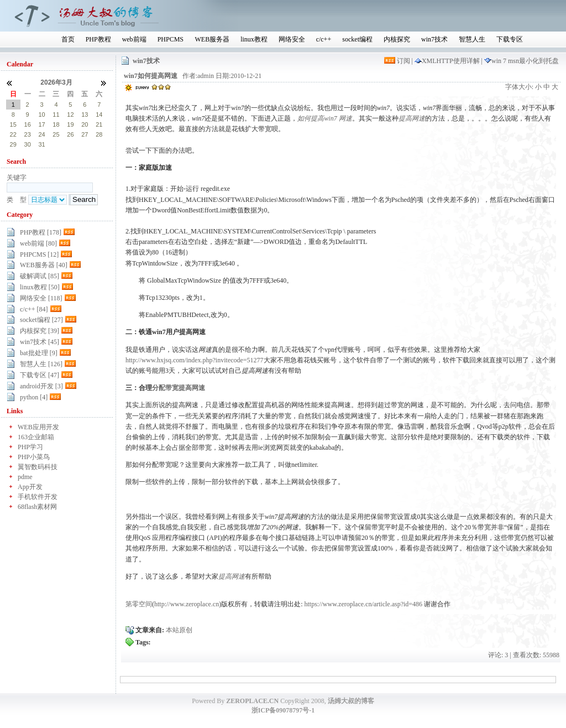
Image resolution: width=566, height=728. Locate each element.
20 (85, 124)
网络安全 (292, 39)
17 (41, 124)
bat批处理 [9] (39, 353)
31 (41, 144)
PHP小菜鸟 (34, 457)
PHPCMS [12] (39, 254)
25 (56, 134)
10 (41, 115)
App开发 (30, 487)
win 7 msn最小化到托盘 (522, 61)
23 (28, 134)
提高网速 (412, 118)
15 (13, 124)
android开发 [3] (41, 386)
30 (28, 144)
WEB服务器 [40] (44, 265)
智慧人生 (472, 39)
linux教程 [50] (40, 287)
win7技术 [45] (40, 342)
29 (13, 144)
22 (13, 134)
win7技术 (434, 39)
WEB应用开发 (38, 427)
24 (41, 134)
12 (70, 115)
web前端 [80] (38, 243)
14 (99, 115)
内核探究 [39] (40, 331)
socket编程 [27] (41, 320)
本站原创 (179, 630)
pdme (25, 477)
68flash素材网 (37, 507)
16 (28, 124)
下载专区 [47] (40, 375)
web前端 (134, 39)
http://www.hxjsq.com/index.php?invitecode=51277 (195, 360)
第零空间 (139, 604)
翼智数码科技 (38, 467)
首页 (68, 39)
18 (56, 124)
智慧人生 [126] (41, 364)
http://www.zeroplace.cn (187, 604)
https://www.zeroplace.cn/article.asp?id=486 (364, 604)
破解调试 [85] (40, 276)
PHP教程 (98, 39)
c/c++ (324, 39)
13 (85, 115)
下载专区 (510, 39)
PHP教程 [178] (41, 232)
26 (70, 134)
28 (99, 134)
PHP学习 (30, 447)
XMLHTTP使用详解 (448, 61)
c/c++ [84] (34, 309)
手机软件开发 (38, 497)
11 (56, 115)
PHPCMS (171, 39)
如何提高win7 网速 (324, 118)
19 (70, 124)
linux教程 (254, 39)
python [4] (34, 397)
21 (99, 124)
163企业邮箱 (36, 437)
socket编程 (357, 39)
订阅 (398, 61)
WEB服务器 (212, 39)
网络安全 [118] (41, 298)
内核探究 (397, 39)
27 (85, 134)
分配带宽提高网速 (179, 388)
